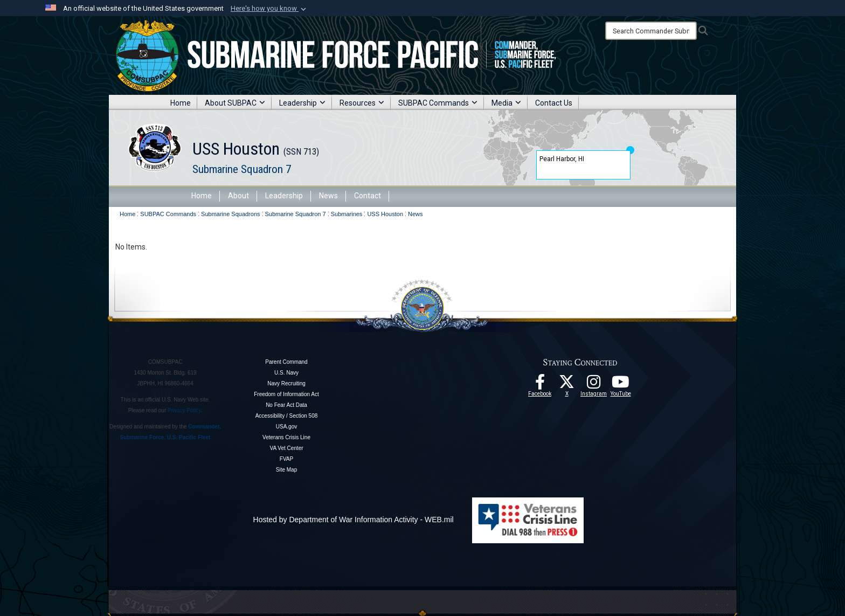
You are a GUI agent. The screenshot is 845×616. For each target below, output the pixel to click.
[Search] (651, 31)
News (328, 196)
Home (181, 103)
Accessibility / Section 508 (287, 416)
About (238, 196)
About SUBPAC (235, 103)
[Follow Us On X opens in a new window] (567, 385)
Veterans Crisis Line (286, 437)
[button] (269, 9)
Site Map (286, 470)
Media (506, 103)
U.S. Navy (286, 373)
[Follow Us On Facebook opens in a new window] (540, 385)
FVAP (286, 459)
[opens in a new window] (594, 385)
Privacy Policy (184, 410)
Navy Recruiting (286, 383)
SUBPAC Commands (438, 103)
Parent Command (286, 362)
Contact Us (554, 103)
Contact (368, 196)
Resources (362, 103)
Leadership (302, 103)
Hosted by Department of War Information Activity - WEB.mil (354, 520)
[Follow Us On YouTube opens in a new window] (621, 385)
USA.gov (286, 427)
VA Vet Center (286, 448)
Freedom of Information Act (286, 394)
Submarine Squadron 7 (242, 169)
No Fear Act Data (286, 405)
